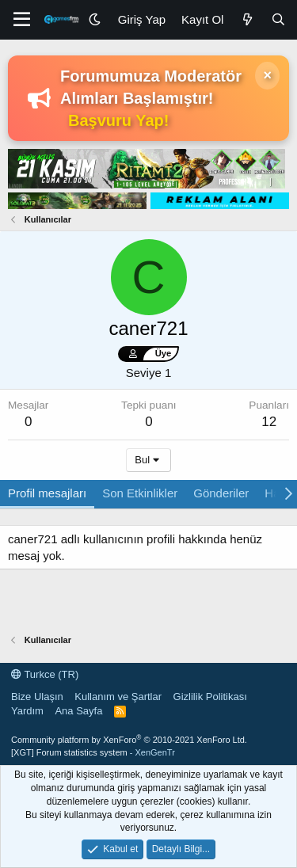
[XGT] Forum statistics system (93, 752)
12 (269, 422)
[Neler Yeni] (247, 19)
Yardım (27, 711)
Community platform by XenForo (129, 740)
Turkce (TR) (45, 674)
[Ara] (278, 19)
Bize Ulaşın (37, 697)
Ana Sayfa (78, 711)
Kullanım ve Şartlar (118, 697)
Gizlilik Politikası (210, 697)
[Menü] (22, 20)
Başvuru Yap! (118, 120)
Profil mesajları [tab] (47, 493)
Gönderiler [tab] (221, 493)
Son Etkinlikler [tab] (140, 493)
